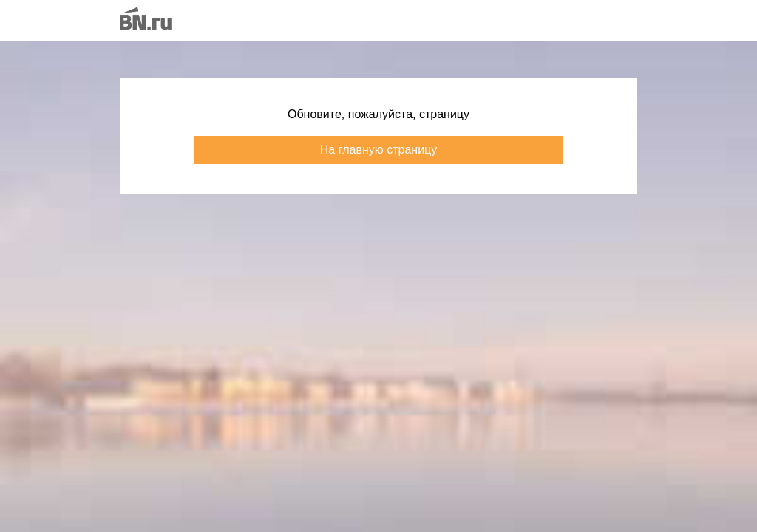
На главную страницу (378, 150)
